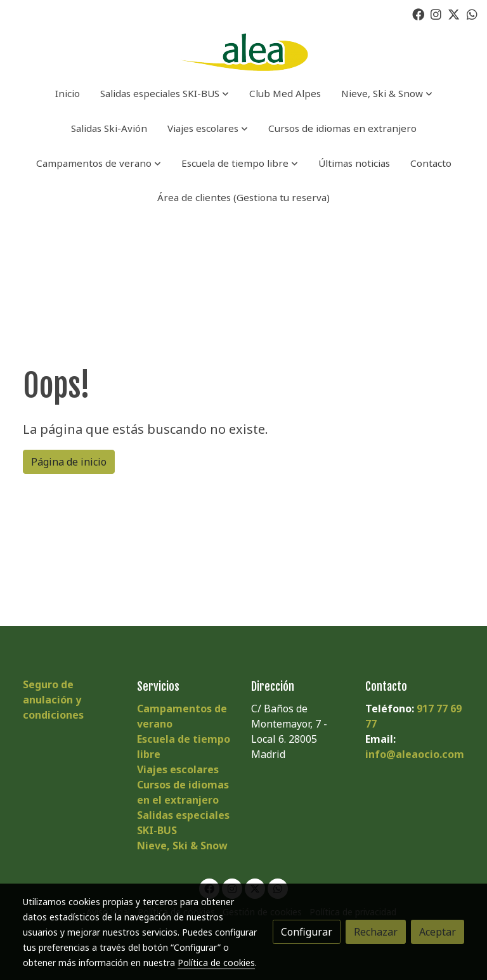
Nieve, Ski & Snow (182, 846)
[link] (243, 52)
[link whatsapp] (472, 14)
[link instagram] (436, 14)
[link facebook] (418, 14)
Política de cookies (216, 963)
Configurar (307, 932)
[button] (165, 94)
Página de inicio (69, 462)
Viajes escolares (178, 769)
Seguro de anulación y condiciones (53, 700)
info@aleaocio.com (415, 754)
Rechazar (376, 932)
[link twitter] (454, 14)
